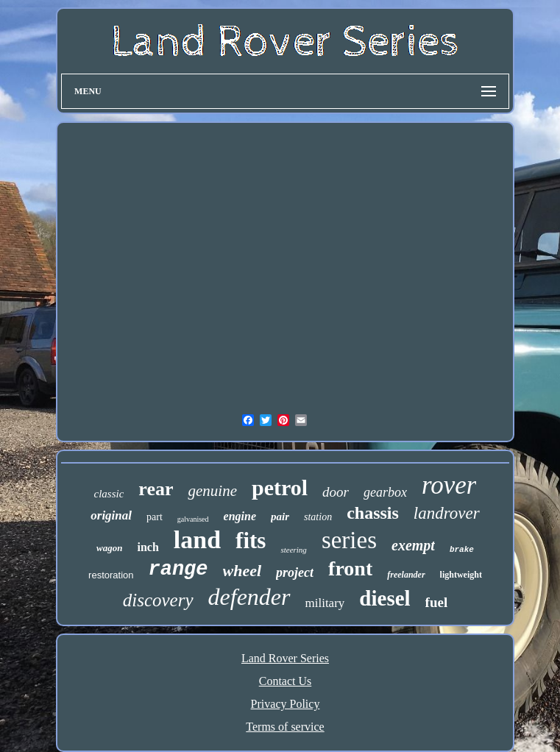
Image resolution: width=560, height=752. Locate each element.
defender (249, 597)
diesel (384, 598)
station (318, 517)
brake (462, 550)
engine (240, 516)
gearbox (385, 492)
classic (109, 494)
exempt (413, 545)
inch (148, 547)
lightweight (461, 575)
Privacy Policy (286, 704)
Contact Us (286, 681)
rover (449, 485)
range (178, 570)
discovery (158, 600)
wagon (109, 548)
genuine (212, 491)
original (111, 515)
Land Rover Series (285, 658)
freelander (406, 575)
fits (251, 540)
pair (280, 517)
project (295, 572)
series (349, 540)
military (325, 603)
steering (293, 550)
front (350, 568)
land (197, 540)
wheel (242, 571)
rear (156, 489)
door (336, 492)
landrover (447, 513)
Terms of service (285, 727)
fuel (437, 602)
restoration (111, 575)
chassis (373, 513)
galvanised (193, 519)
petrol (280, 487)
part (155, 517)
